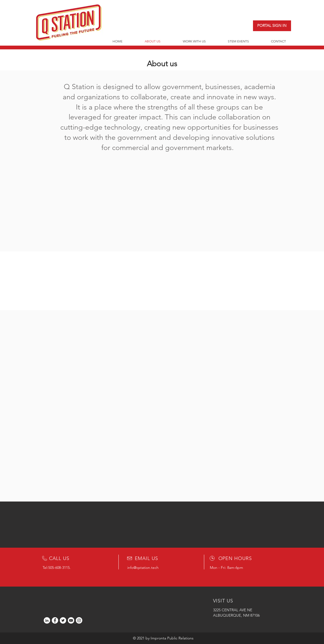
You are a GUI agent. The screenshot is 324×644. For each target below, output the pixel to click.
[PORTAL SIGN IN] (272, 26)
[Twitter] (63, 620)
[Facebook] (55, 620)
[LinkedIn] (47, 620)
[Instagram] (79, 620)
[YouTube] (71, 620)
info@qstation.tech (143, 568)
